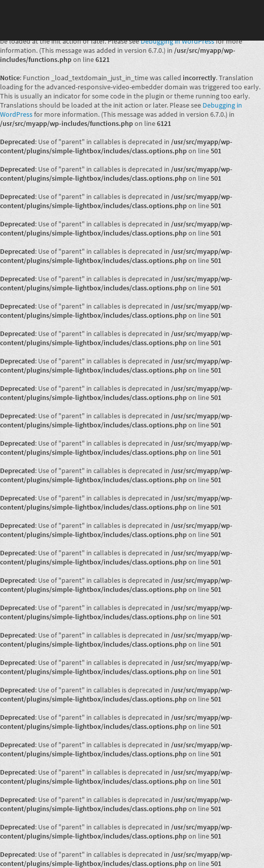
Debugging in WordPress (177, 41)
